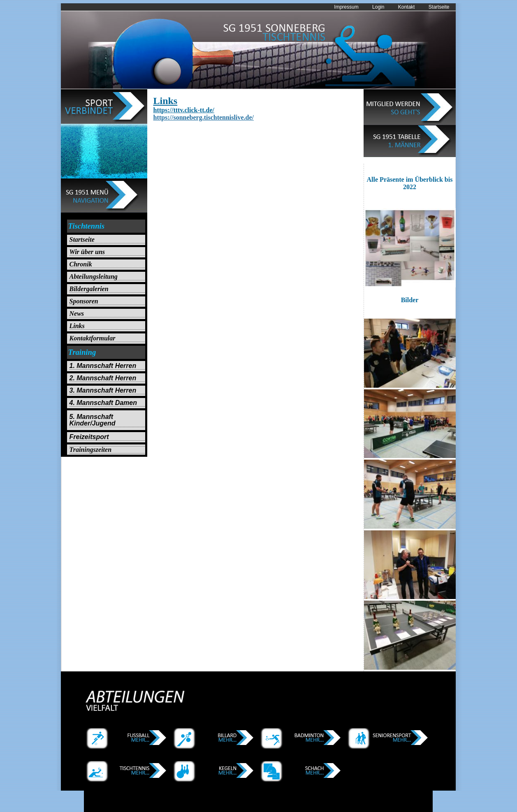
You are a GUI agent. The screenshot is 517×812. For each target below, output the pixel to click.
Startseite (439, 7)
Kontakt (407, 7)
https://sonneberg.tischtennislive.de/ (204, 117)
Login (378, 7)
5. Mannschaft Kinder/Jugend (93, 420)
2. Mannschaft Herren (103, 378)
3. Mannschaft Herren (103, 391)
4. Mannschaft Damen (103, 403)
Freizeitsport (89, 437)
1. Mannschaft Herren (103, 366)
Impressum (346, 7)
